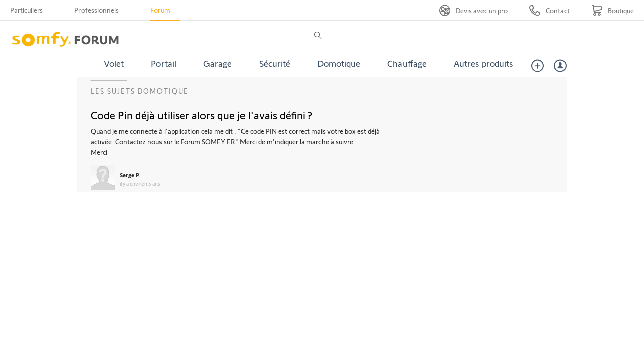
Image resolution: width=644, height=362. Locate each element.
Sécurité (275, 63)
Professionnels (97, 10)
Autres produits (484, 63)
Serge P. (130, 175)
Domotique (339, 63)
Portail (164, 63)
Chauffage (407, 63)
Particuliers (26, 10)
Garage (218, 63)
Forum (160, 10)
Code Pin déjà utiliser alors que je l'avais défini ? (202, 115)
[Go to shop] (613, 10)
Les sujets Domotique (140, 91)
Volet (114, 63)
